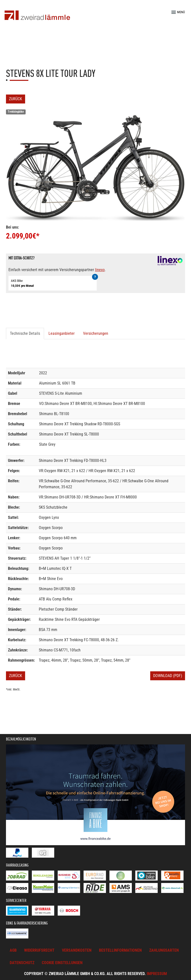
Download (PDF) (168, 676)
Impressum (157, 974)
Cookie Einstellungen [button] (62, 963)
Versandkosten (77, 950)
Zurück (16, 99)
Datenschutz (22, 963)
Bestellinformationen (120, 950)
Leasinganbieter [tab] (62, 333)
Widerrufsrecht (39, 950)
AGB (13, 950)
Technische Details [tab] (25, 333)
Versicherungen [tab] (96, 333)
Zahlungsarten (164, 950)
